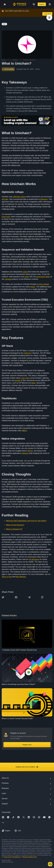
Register (42, 4)
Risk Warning (16, 857)
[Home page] (19, 4)
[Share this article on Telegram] (29, 597)
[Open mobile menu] (50, 4)
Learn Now (47, 14)
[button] (50, 4)
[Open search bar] (33, 4)
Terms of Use (8, 857)
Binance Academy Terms (30, 857)
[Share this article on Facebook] (16, 597)
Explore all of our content (27, 767)
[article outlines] (49, 17)
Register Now (27, 745)
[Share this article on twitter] (3, 597)
